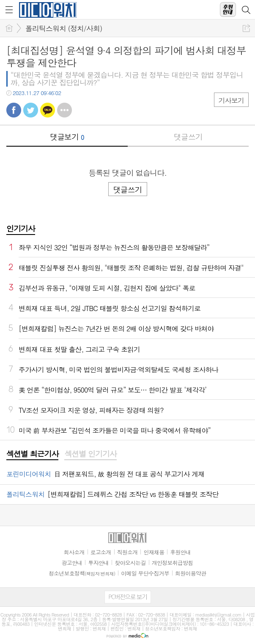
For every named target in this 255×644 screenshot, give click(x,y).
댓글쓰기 (188, 137)
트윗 (31, 110)
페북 (14, 110)
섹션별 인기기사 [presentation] (90, 454)
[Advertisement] (128, 633)
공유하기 (246, 28)
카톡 (48, 110)
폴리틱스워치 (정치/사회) (64, 28)
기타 (64, 110)
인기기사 (21, 228)
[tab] (32, 454)
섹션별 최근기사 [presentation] (32, 454)
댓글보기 (67, 137)
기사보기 (231, 100)
